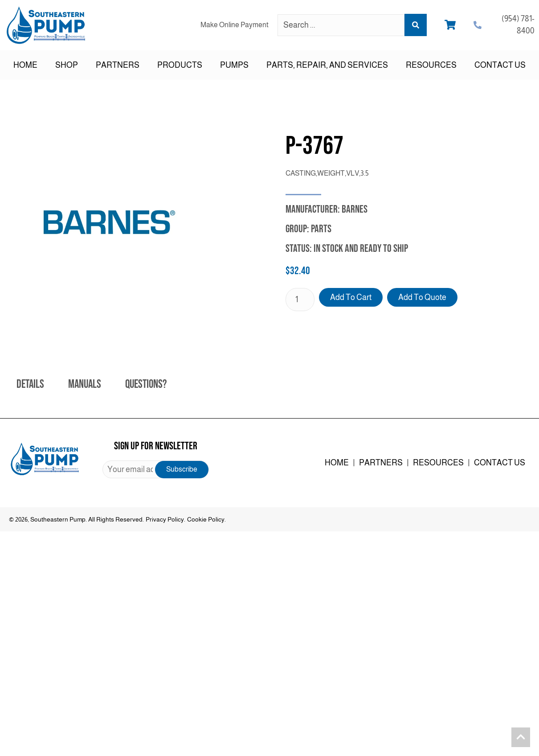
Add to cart (351, 297)
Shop (67, 65)
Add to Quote (422, 297)
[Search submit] (416, 25)
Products (180, 65)
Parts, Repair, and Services (327, 65)
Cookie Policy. (206, 519)
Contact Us (500, 65)
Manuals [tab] (85, 384)
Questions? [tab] (146, 384)
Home (25, 65)
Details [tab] (30, 384)
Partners (118, 65)
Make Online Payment (235, 25)
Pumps (234, 65)
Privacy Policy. (165, 519)
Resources (431, 65)
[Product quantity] (300, 300)
